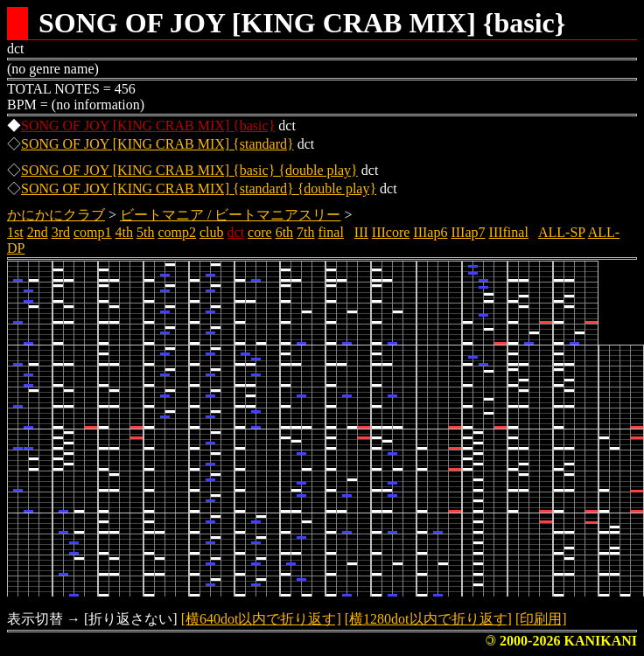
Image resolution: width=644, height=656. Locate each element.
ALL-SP (562, 232)
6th (284, 232)
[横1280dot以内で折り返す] (428, 619)
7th (305, 232)
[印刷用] (541, 619)
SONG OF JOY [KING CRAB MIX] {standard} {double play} (199, 188)
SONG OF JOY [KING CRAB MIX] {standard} (157, 144)
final (331, 232)
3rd (61, 232)
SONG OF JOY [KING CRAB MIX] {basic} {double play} (189, 170)
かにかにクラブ (56, 215)
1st (15, 232)
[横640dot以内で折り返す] (261, 619)
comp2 (177, 232)
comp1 (93, 232)
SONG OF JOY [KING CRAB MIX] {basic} (148, 126)
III (361, 232)
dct (236, 232)
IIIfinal (509, 232)
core (260, 232)
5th (145, 232)
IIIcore (391, 232)
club (212, 232)
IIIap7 (468, 232)
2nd (38, 232)
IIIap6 (430, 232)
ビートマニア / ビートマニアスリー (230, 215)
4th (124, 232)
